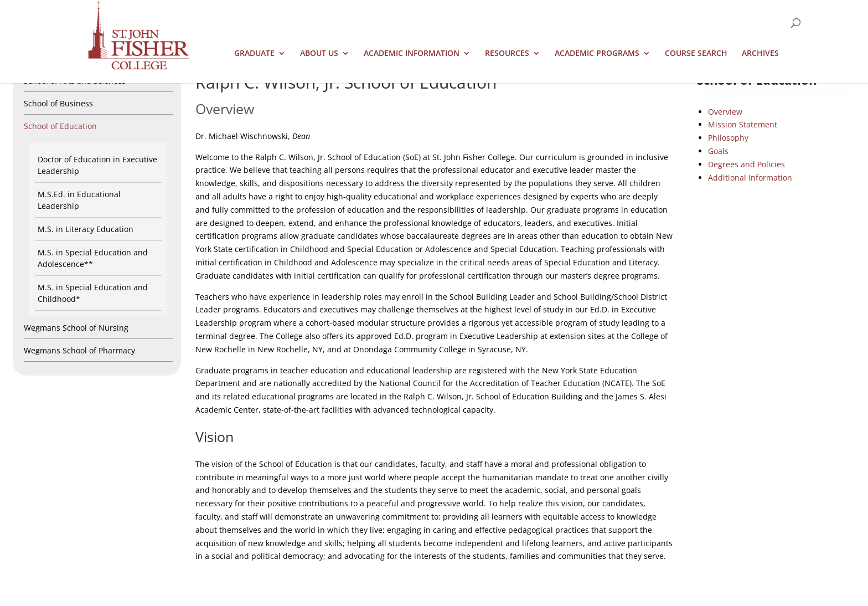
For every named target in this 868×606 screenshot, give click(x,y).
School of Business (58, 103)
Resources (507, 54)
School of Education (60, 126)
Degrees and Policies (746, 164)
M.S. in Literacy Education (86, 229)
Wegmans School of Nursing (76, 328)
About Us (319, 54)
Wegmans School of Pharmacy (79, 350)
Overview (725, 112)
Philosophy (728, 138)
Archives (760, 54)
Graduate (254, 54)
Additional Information (750, 178)
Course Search (696, 54)
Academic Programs (597, 54)
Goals (718, 151)
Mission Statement (743, 124)
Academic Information (412, 54)
